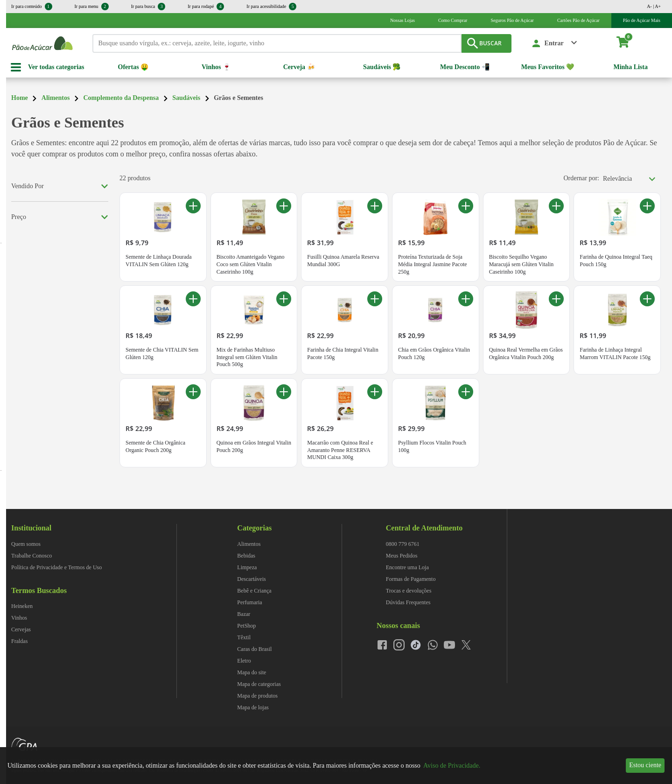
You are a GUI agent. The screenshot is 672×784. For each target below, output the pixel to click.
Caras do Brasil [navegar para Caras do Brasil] (254, 649)
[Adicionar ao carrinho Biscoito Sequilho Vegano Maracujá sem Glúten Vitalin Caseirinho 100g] (556, 206)
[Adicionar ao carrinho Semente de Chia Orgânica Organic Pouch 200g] (193, 392)
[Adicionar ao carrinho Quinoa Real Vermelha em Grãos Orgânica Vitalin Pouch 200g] (556, 299)
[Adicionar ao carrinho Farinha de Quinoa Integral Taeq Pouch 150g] (647, 206)
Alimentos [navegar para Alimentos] (249, 544)
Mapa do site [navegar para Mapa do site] (252, 672)
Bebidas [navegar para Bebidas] (246, 556)
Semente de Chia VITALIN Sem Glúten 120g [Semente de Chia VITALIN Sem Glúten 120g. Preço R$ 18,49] (162, 353)
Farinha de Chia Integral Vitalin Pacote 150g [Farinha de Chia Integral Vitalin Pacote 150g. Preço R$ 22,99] (343, 353)
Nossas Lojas (402, 20)
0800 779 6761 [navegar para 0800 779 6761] (403, 544)
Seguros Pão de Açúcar (512, 20)
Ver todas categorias (56, 67)
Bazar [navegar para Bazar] (244, 614)
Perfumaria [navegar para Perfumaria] (249, 602)
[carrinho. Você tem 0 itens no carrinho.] (627, 43)
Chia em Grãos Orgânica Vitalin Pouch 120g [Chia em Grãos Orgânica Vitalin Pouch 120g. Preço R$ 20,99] (434, 353)
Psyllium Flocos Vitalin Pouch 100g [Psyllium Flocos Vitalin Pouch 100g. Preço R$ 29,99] (432, 446)
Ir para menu (92, 7)
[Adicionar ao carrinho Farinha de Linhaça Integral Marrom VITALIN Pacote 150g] (647, 299)
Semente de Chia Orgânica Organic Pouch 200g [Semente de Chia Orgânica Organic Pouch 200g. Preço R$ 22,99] (155, 446)
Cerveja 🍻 (299, 67)
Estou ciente (645, 765)
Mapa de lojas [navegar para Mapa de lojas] (253, 707)
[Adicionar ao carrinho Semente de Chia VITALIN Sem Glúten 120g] (193, 299)
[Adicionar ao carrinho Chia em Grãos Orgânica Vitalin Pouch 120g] (466, 299)
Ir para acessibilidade (271, 7)
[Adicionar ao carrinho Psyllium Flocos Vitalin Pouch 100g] (466, 392)
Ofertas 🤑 (133, 67)
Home (20, 98)
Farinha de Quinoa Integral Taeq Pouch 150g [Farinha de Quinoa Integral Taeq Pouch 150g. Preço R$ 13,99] (616, 261)
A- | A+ (654, 6)
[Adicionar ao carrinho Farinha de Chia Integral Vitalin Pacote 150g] (375, 299)
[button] (555, 43)
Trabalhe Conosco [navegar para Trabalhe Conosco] (31, 556)
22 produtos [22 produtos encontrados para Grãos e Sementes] (135, 178)
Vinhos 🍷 (216, 67)
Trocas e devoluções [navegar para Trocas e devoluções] (409, 591)
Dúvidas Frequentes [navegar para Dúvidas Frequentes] (408, 602)
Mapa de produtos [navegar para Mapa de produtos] (257, 696)
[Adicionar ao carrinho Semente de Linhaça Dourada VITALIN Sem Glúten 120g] (193, 206)
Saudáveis (186, 98)
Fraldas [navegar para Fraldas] (19, 641)
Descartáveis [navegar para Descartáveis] (251, 579)
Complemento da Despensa (121, 98)
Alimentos (56, 98)
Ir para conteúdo (32, 7)
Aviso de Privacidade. (452, 766)
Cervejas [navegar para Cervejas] (21, 629)
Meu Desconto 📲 (465, 67)
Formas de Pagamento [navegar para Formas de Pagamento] (411, 579)
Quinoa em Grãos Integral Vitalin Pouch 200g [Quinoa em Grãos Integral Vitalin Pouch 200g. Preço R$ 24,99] (254, 446)
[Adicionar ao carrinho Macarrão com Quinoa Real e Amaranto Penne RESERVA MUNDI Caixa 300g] (375, 392)
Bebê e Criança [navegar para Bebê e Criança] (254, 591)
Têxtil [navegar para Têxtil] (244, 637)
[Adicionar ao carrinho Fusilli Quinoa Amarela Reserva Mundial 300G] (375, 206)
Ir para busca (148, 7)
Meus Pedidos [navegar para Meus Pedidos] (402, 556)
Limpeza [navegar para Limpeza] (247, 567)
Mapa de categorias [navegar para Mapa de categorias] (259, 684)
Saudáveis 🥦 (382, 67)
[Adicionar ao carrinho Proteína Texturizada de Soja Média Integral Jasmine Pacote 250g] (466, 206)
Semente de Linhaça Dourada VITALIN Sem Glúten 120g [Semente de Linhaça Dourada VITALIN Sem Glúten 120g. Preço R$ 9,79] (159, 261)
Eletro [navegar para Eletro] (244, 661)
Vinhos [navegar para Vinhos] (19, 618)
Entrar (554, 43)
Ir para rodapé (206, 7)
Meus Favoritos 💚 (548, 67)
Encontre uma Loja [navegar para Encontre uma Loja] (407, 567)
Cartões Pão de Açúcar (578, 20)
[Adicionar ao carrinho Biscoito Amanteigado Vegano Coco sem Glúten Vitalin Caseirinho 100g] (284, 206)
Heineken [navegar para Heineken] (22, 606)
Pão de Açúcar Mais (642, 20)
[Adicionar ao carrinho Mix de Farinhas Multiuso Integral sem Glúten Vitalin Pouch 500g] (284, 299)
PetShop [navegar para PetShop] (246, 626)
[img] (589, 513)
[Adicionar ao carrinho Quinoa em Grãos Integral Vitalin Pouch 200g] (284, 392)
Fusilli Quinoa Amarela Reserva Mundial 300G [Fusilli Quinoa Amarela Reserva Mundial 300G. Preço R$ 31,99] (343, 261)
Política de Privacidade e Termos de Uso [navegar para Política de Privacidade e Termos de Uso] (56, 567)
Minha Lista (630, 67)
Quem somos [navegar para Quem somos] (26, 544)
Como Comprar (453, 20)
